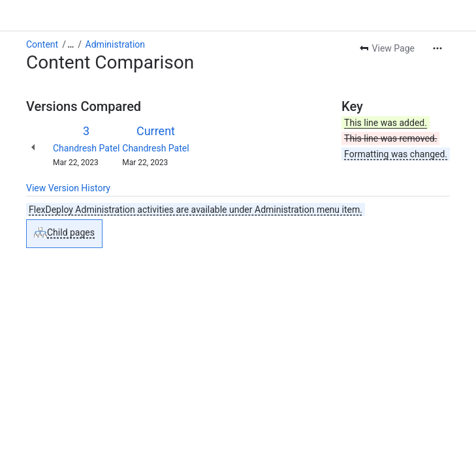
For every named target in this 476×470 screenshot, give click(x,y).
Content (42, 44)
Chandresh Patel (86, 148)
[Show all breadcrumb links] (71, 44)
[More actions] (437, 48)
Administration (115, 44)
